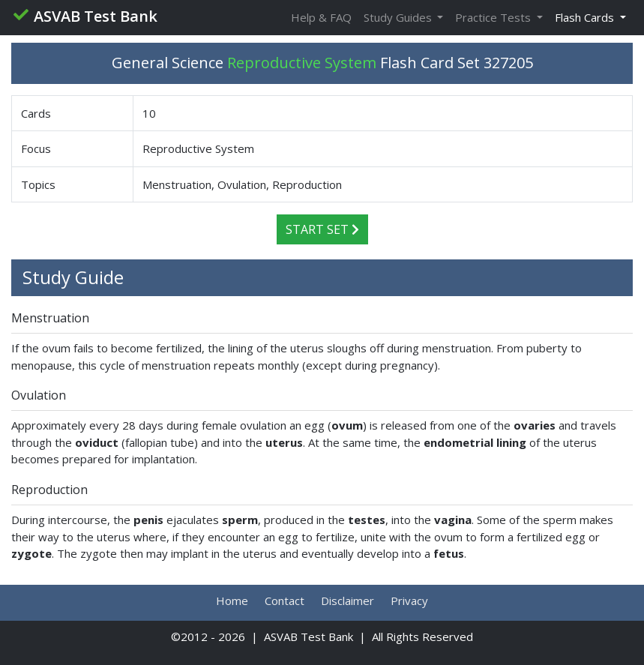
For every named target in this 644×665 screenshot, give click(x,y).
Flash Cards (586, 17)
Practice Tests (494, 17)
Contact (285, 601)
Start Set (322, 229)
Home (232, 601)
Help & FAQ (321, 17)
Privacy (409, 601)
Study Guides (399, 17)
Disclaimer (347, 601)
